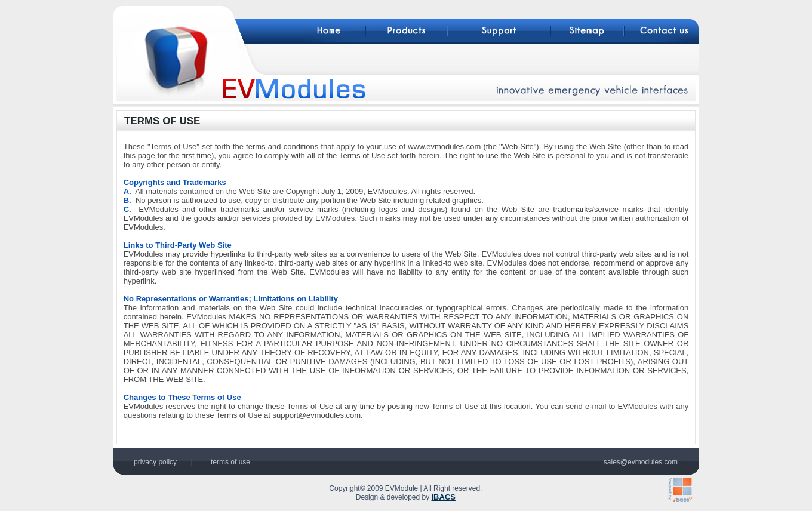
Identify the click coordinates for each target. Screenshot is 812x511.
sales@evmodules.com (641, 462)
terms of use (230, 462)
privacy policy (155, 462)
